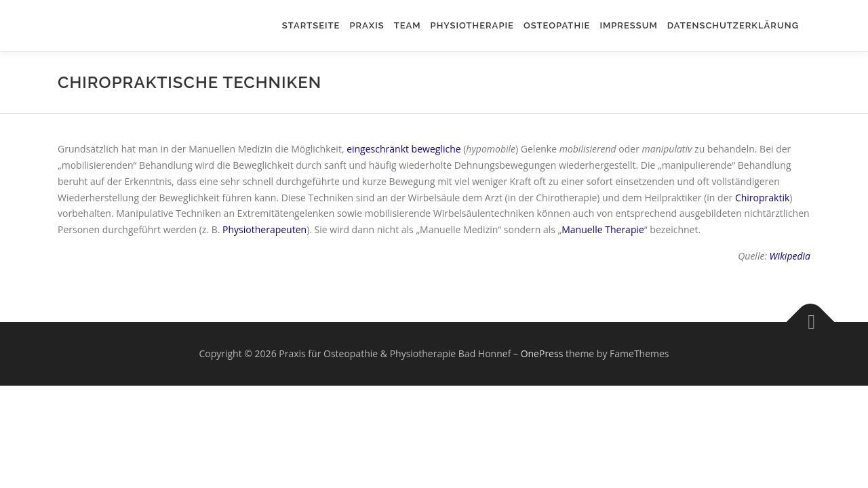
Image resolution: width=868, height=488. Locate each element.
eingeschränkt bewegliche (403, 149)
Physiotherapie (472, 25)
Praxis (367, 25)
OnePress (542, 353)
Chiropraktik (762, 198)
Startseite (311, 25)
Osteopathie (557, 25)
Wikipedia (790, 256)
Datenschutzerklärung (733, 25)
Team (408, 25)
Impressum (628, 25)
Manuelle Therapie (603, 229)
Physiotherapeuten (264, 229)
